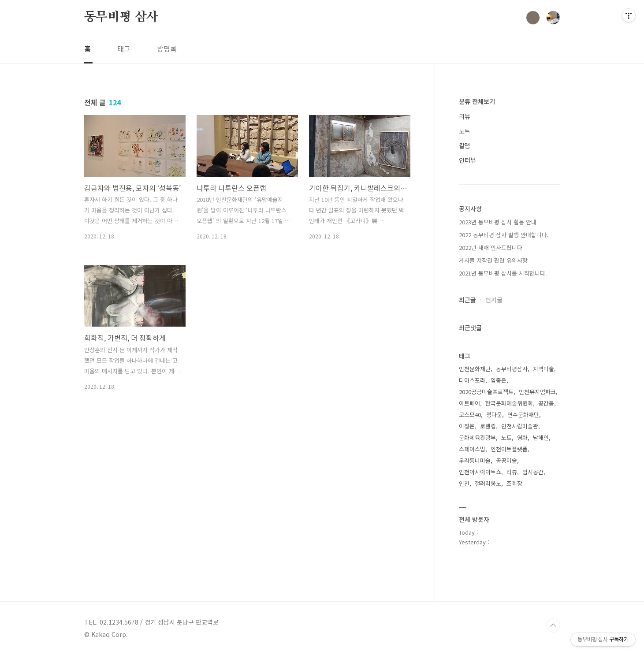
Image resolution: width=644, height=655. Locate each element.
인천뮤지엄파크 (537, 392)
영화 (522, 437)
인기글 (494, 300)
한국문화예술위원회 (509, 403)
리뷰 (465, 116)
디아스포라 (472, 380)
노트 (465, 131)
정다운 (494, 415)
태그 (124, 48)
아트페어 (469, 403)
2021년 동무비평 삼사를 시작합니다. (503, 273)
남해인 (541, 437)
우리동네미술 (475, 460)
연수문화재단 (523, 415)
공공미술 (506, 460)
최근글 (467, 300)
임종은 (499, 380)
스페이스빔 (472, 449)
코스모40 (470, 415)
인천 (464, 483)
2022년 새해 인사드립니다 (491, 247)
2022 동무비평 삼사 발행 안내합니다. (504, 235)
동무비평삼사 (512, 369)
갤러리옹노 (488, 483)
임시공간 (533, 472)
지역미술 (543, 369)
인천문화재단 (475, 369)
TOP (553, 625)
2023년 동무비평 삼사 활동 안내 (498, 222)
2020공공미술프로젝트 (486, 392)
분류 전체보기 (477, 101)
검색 (533, 18)
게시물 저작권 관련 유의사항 (493, 260)
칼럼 (465, 145)
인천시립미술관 (520, 426)
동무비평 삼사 (121, 17)
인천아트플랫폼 (509, 449)
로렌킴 (488, 426)
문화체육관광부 (477, 437)
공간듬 (546, 403)
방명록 (167, 48)
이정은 (467, 426)
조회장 (514, 483)
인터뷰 (467, 160)
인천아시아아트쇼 (480, 472)
